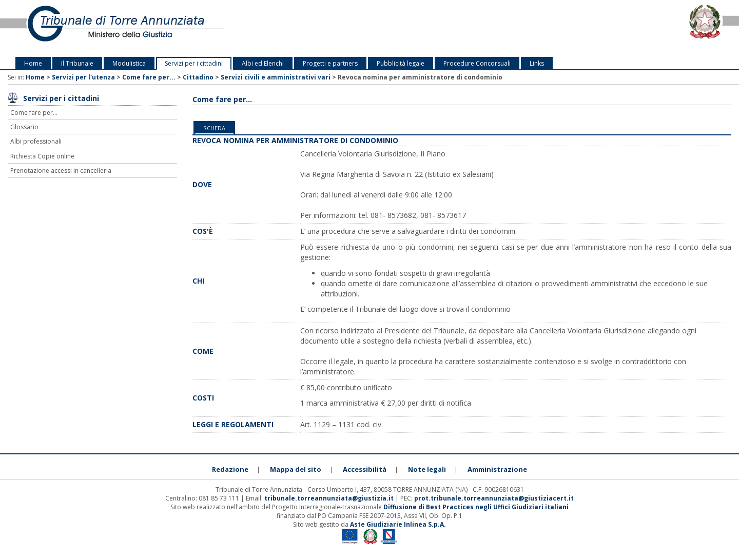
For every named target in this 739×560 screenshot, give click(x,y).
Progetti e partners (330, 63)
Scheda (214, 128)
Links (537, 63)
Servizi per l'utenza (83, 77)
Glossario (24, 127)
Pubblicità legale (401, 63)
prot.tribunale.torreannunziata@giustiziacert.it (494, 498)
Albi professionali (36, 141)
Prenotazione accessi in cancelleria (61, 171)
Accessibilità (365, 469)
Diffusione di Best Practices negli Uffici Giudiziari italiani (476, 507)
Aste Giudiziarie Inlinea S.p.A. (398, 524)
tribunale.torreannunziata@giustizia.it (330, 498)
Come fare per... (149, 77)
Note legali (427, 469)
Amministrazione (497, 469)
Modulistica (129, 63)
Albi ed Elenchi (263, 63)
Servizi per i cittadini (194, 63)
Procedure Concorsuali (477, 63)
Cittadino (198, 77)
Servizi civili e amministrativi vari (276, 77)
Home (33, 63)
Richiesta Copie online (42, 156)
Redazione (230, 469)
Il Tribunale (77, 63)
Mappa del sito (296, 469)
